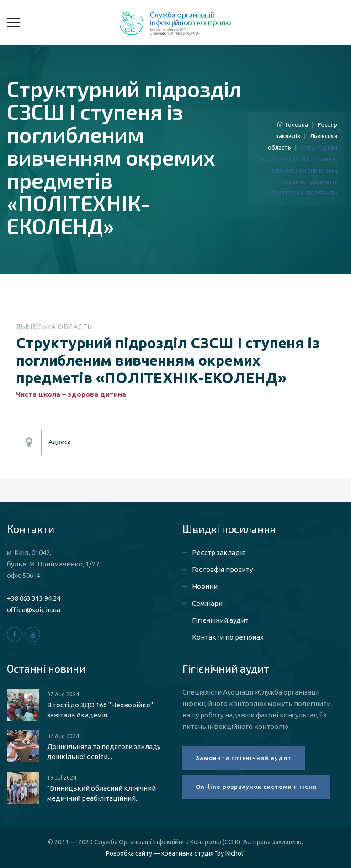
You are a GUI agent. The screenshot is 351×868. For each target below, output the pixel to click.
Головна (292, 124)
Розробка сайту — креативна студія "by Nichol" (176, 853)
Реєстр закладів (219, 553)
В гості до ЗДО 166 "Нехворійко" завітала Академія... (100, 710)
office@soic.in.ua (34, 610)
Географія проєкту (222, 569)
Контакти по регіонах (228, 637)
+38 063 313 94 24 (34, 598)
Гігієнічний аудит (220, 620)
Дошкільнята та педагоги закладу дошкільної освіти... (104, 752)
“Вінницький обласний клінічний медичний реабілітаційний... (101, 793)
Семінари (207, 603)
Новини (205, 586)
